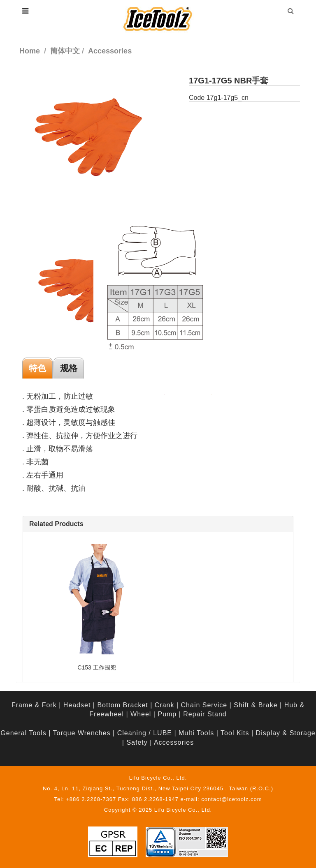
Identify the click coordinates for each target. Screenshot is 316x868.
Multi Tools (196, 733)
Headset (77, 705)
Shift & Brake (256, 705)
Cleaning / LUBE (145, 733)
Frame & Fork (34, 705)
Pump (167, 714)
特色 (37, 368)
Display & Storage (286, 733)
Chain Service (204, 705)
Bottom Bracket (122, 705)
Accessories (174, 742)
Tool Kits (235, 733)
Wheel (141, 714)
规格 (69, 368)
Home (30, 51)
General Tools (23, 733)
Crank (165, 705)
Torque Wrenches (82, 733)
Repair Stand (205, 714)
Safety (137, 742)
